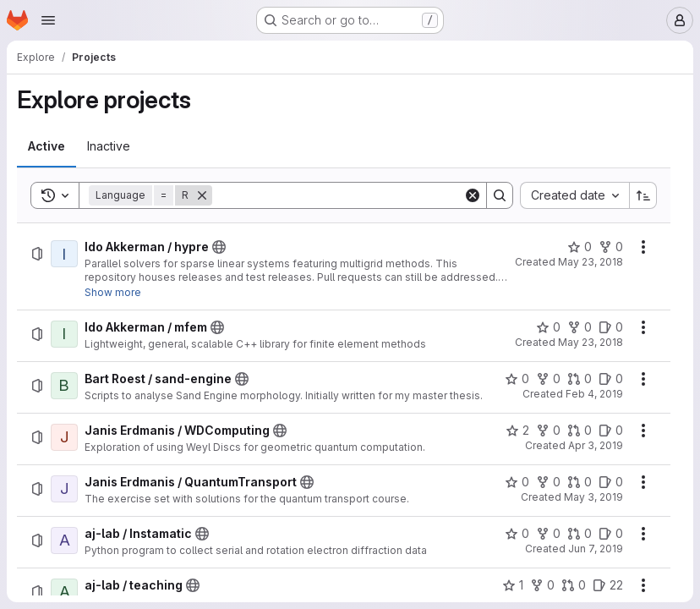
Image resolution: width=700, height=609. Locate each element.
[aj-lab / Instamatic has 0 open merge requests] (580, 534)
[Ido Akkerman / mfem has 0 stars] (548, 327)
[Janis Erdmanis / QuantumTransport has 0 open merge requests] (580, 482)
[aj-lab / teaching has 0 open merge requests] (574, 585)
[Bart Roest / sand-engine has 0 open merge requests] (580, 379)
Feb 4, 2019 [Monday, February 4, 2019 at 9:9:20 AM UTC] (594, 394)
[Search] (338, 195)
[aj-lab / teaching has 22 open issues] (608, 585)
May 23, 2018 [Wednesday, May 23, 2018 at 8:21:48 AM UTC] (591, 342)
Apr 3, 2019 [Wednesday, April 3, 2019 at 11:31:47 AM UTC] (596, 445)
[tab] (46, 146)
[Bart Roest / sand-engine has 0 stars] (517, 379)
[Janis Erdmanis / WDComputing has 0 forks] (548, 431)
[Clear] (473, 195)
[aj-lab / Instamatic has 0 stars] (517, 534)
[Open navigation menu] (48, 20)
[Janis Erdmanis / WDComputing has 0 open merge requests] (580, 431)
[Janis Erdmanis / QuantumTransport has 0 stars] (517, 482)
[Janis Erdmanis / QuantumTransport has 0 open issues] (611, 482)
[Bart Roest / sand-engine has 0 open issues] (611, 379)
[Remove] (202, 195)
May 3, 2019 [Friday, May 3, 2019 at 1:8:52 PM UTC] (593, 497)
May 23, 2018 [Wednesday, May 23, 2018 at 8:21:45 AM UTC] (591, 262)
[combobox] (574, 195)
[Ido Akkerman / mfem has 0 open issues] (611, 327)
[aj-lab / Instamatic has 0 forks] (548, 534)
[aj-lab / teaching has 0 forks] (542, 585)
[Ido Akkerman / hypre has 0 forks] (611, 247)
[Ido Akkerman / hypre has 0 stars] (580, 247)
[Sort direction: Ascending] (643, 195)
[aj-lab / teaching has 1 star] (513, 585)
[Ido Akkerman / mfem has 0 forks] (580, 327)
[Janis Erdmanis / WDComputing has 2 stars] (517, 431)
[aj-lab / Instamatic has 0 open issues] (611, 534)
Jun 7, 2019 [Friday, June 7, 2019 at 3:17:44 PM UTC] (596, 549)
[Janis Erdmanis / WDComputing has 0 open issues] (611, 431)
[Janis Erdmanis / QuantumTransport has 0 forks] (548, 482)
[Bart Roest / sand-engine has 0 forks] (548, 379)
